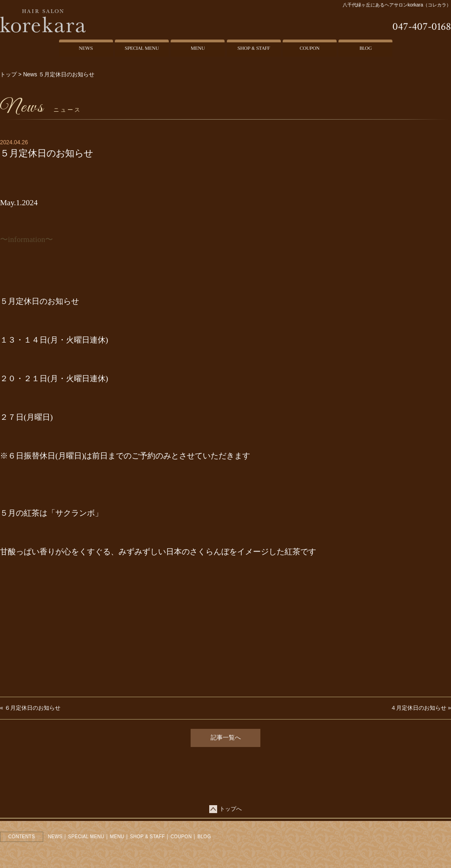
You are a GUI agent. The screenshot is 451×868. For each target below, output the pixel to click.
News (30, 74)
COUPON (181, 837)
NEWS (55, 837)
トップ (8, 74)
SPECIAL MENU (86, 837)
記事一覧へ (226, 737)
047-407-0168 (422, 27)
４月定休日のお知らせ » (421, 708)
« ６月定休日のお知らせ (30, 708)
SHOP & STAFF (148, 837)
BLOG (204, 837)
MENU (117, 837)
